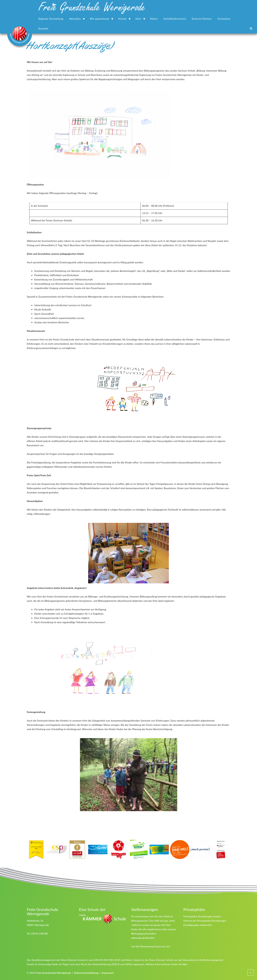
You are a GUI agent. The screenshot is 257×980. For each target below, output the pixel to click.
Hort (138, 19)
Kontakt (43, 28)
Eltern (154, 19)
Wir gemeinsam (99, 19)
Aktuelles (75, 19)
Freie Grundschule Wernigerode (53, 973)
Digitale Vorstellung (51, 19)
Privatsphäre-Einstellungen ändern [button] (202, 916)
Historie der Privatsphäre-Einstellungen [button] (205, 921)
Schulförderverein (175, 19)
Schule (122, 19)
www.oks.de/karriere (143, 938)
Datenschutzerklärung (86, 973)
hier (185, 964)
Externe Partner (202, 19)
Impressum (108, 973)
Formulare (224, 19)
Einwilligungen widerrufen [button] (198, 925)
